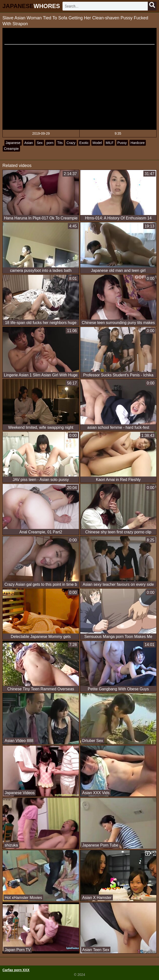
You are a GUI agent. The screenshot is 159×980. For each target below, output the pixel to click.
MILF (110, 143)
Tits (60, 143)
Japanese (13, 143)
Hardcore (138, 143)
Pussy (122, 143)
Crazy (71, 143)
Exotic (84, 143)
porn (50, 143)
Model (97, 143)
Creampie (11, 149)
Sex (40, 143)
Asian (29, 143)
